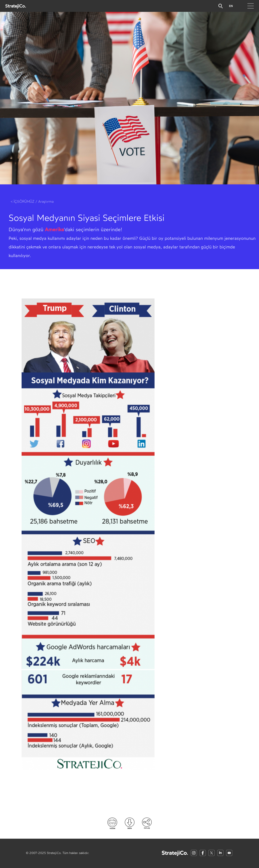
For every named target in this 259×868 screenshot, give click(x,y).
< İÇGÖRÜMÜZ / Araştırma (32, 202)
